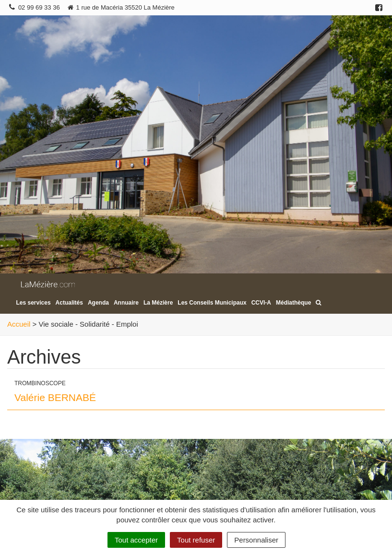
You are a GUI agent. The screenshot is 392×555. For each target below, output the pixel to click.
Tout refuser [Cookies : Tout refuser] (196, 540)
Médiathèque (293, 303)
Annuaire (126, 303)
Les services (34, 303)
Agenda (98, 303)
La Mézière (158, 303)
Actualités (69, 303)
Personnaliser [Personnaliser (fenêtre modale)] (256, 540)
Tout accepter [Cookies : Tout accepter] (136, 540)
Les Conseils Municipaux (212, 303)
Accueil (19, 324)
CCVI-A (261, 303)
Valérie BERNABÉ (55, 397)
